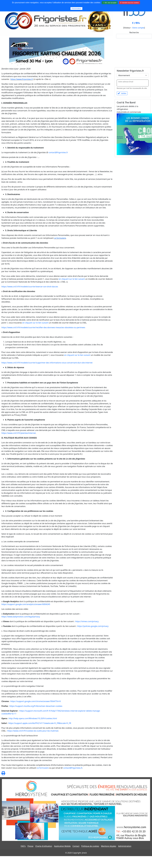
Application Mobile (62, 846)
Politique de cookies (90, 846)
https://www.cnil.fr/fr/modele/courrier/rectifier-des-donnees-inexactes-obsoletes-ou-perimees (43, 327)
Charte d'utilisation (44, 846)
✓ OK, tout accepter (110, 3)
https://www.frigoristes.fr (22, 79)
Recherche (134, 32)
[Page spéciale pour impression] (3, 774)
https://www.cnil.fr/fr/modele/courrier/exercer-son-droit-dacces (30, 287)
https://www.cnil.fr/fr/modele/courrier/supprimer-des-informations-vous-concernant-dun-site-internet (47, 363)
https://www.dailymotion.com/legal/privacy (21, 617)
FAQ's (23, 846)
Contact (76, 846)
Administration (125, 846)
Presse (30, 846)
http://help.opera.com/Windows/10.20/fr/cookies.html (33, 718)
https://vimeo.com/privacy (87, 621)
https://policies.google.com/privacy (93, 626)
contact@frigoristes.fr (58, 152)
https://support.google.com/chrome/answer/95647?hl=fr (36, 701)
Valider (122, 93)
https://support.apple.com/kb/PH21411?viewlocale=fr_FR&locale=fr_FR (40, 723)
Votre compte (138, 28)
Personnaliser (76, 9)
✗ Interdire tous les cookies (129, 3)
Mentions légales (109, 846)
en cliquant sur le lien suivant (72, 279)
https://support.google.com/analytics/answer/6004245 (26, 604)
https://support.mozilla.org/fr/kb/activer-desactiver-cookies (36, 706)
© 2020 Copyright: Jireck (76, 853)
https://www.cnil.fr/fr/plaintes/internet (19, 433)
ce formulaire (60, 238)
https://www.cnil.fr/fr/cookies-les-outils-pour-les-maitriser (33, 731)
